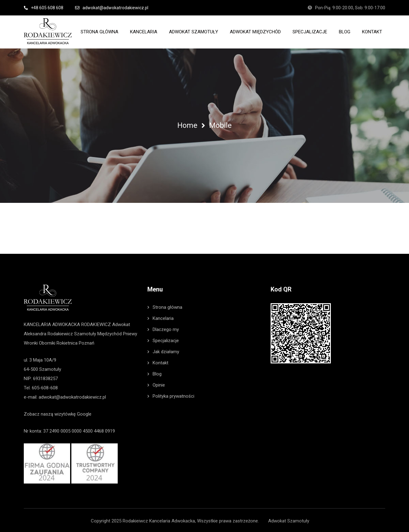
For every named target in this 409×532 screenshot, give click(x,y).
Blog (157, 373)
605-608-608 (45, 387)
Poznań (86, 342)
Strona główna (167, 306)
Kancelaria (163, 317)
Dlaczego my (166, 328)
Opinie (159, 384)
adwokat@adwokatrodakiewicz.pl (72, 396)
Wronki (31, 342)
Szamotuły (85, 333)
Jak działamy (166, 350)
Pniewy (130, 333)
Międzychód (110, 333)
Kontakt (160, 362)
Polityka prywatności (173, 395)
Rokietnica (67, 342)
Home (187, 125)
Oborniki (47, 342)
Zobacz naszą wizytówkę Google (58, 413)
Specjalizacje (166, 339)
